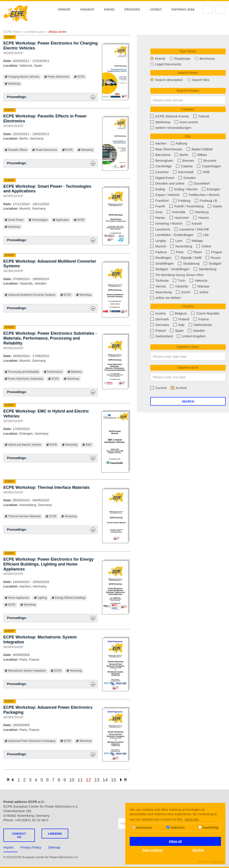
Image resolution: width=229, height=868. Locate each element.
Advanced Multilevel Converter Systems (30, 295)
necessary (142, 827)
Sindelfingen (162, 263)
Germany (160, 325)
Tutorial (201, 116)
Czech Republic (205, 313)
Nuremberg (181, 246)
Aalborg (179, 143)
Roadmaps (180, 59)
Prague (214, 252)
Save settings (153, 850)
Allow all (175, 841)
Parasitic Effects (16, 150)
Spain (177, 331)
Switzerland (161, 336)
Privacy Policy (31, 847)
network (64, 9)
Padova (158, 252)
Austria (158, 313)
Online (204, 246)
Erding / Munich (183, 189)
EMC (87, 445)
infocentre (132, 9)
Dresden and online (167, 183)
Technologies (38, 220)
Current (158, 388)
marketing (209, 827)
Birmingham (162, 161)
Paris (177, 252)
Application (61, 220)
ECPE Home (12, 32)
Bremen (186, 161)
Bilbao (200, 155)
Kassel (194, 223)
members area (183, 9)
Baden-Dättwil (200, 149)
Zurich (183, 292)
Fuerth (158, 206)
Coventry (159, 172)
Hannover (179, 218)
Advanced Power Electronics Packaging (30, 741)
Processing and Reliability (22, 372)
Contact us (19, 835)
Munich (158, 246)
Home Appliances (17, 598)
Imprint (8, 847)
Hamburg (199, 212)
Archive (179, 388)
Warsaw (201, 286)
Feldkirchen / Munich (202, 195)
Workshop (12, 84)
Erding (158, 189)
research (87, 9)
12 (88, 780)
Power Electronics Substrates (24, 379)
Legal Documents (166, 64)
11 (80, 780)
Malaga (195, 241)
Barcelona (160, 155)
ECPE (79, 77)
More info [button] (192, 819)
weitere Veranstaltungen (171, 128)
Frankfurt (159, 201)
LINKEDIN (55, 834)
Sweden (196, 331)
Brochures (205, 59)
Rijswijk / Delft (189, 258)
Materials (75, 372)
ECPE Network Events (170, 116)
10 (72, 780)
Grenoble (176, 212)
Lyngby (158, 241)
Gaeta (215, 206)
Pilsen (195, 252)
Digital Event (162, 178)
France (201, 319)
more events (186, 122)
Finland (181, 319)
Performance (53, 372)
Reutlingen (161, 258)
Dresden (187, 178)
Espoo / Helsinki (165, 195)
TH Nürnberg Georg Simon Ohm (177, 275)
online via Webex (165, 298)
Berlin (181, 155)
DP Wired (219, 862)
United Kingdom (191, 336)
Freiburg (182, 201)
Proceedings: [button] (51, 97)
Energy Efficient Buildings (69, 598)
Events (158, 59)
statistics (176, 827)
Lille (203, 235)
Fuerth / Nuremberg (186, 206)
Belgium (178, 313)
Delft (204, 172)
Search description (166, 80)
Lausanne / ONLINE (192, 229)
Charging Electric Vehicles (22, 77)
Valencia (198, 280)
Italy (179, 325)
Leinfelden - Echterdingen (172, 235)
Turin (179, 280)
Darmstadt (183, 172)
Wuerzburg (161, 292)
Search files (198, 80)
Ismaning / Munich (166, 223)
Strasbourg (189, 263)
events (109, 9)
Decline (198, 850)
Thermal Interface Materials (23, 516)
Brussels (208, 161)
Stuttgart (213, 263)
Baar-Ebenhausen (166, 149)
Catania (184, 166)
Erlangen (211, 189)
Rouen (213, 258)
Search (188, 401)
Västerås (179, 286)
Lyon (176, 241)
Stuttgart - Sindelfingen (170, 269)
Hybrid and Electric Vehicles (23, 445)
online (201, 292)
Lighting (40, 598)
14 (105, 780)
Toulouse (159, 280)
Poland (158, 331)
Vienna (158, 286)
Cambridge (161, 166)
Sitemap (54, 847)
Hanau (158, 218)
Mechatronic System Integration (25, 671)
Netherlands (200, 325)
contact (156, 9)
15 (113, 780)
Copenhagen (209, 166)
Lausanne (160, 229)
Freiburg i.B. (206, 201)
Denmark (160, 319)
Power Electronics (57, 77)
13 (97, 780)
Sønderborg (205, 269)
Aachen (158, 143)
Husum (201, 218)
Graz (156, 212)
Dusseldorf (199, 183)
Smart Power (14, 220)
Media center (58, 32)
